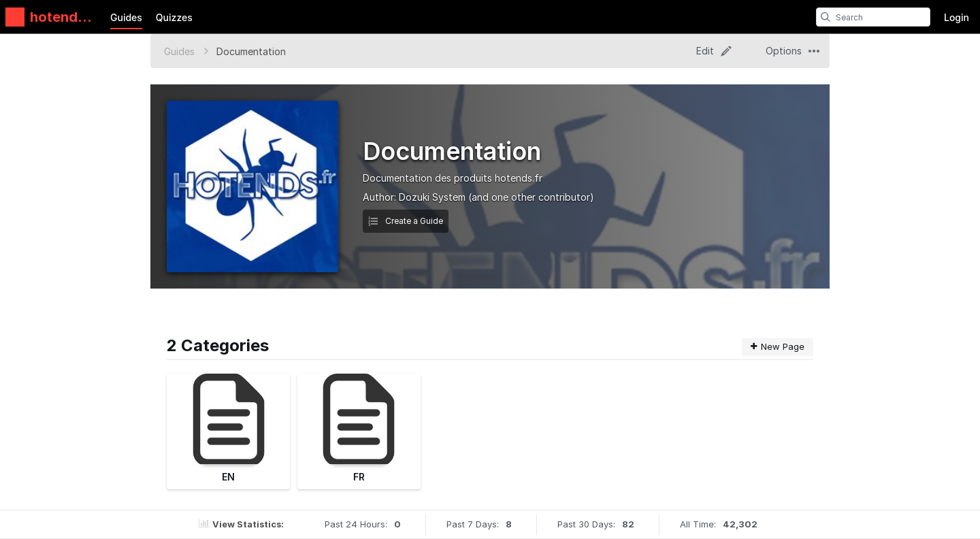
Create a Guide (406, 221)
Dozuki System (432, 197)
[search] (826, 17)
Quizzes (174, 17)
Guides (126, 17)
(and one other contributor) (531, 197)
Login (957, 17)
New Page (778, 346)
